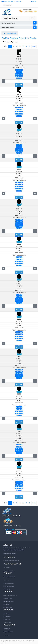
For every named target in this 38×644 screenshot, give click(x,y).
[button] (21, 85)
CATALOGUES (7, 623)
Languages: (7, 5)
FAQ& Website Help (9, 571)
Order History (8, 632)
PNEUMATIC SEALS (9, 586)
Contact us (7, 568)
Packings (6, 605)
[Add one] (35, 81)
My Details (7, 629)
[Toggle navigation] (32, 18)
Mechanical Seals (9, 601)
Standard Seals (12, 33)
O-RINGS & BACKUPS (9, 577)
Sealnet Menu (11, 18)
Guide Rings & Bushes (10, 595)
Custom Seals (8, 608)
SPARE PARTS (7, 617)
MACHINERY (7, 620)
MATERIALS (7, 614)
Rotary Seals (8, 598)
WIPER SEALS (7, 589)
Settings (6, 635)
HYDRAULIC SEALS (9, 583)
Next (34, 47)
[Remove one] (3, 81)
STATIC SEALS (7, 580)
